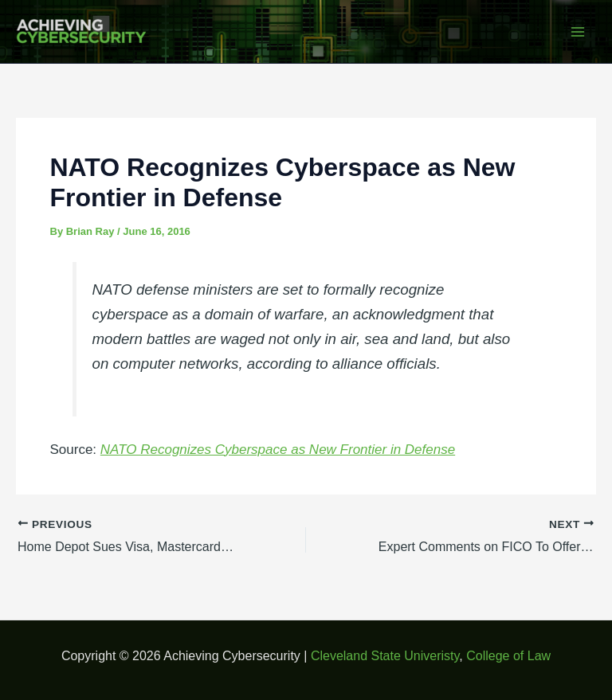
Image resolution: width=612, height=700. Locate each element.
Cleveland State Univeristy (385, 656)
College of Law (508, 656)
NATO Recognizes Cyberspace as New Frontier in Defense (278, 450)
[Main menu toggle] (579, 32)
